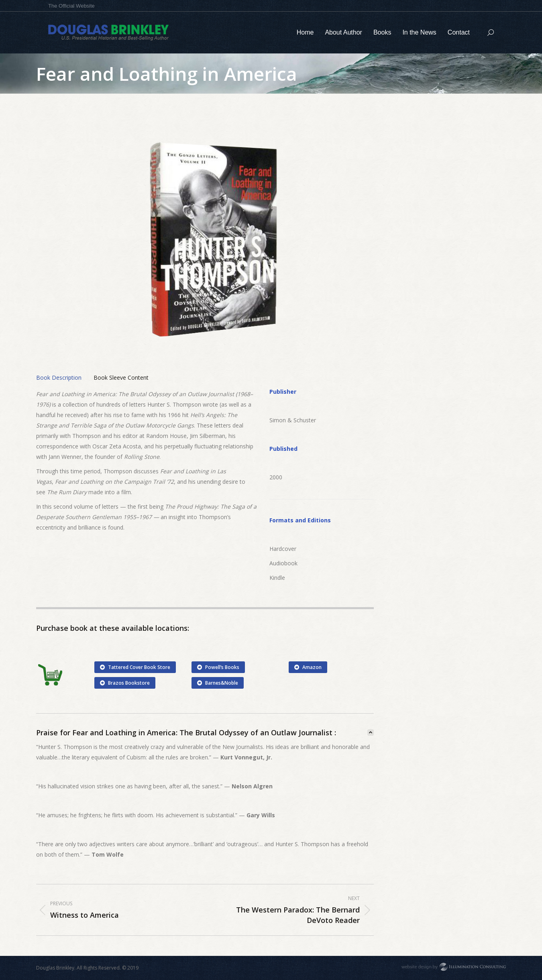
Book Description (59, 377)
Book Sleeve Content (121, 377)
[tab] (59, 378)
